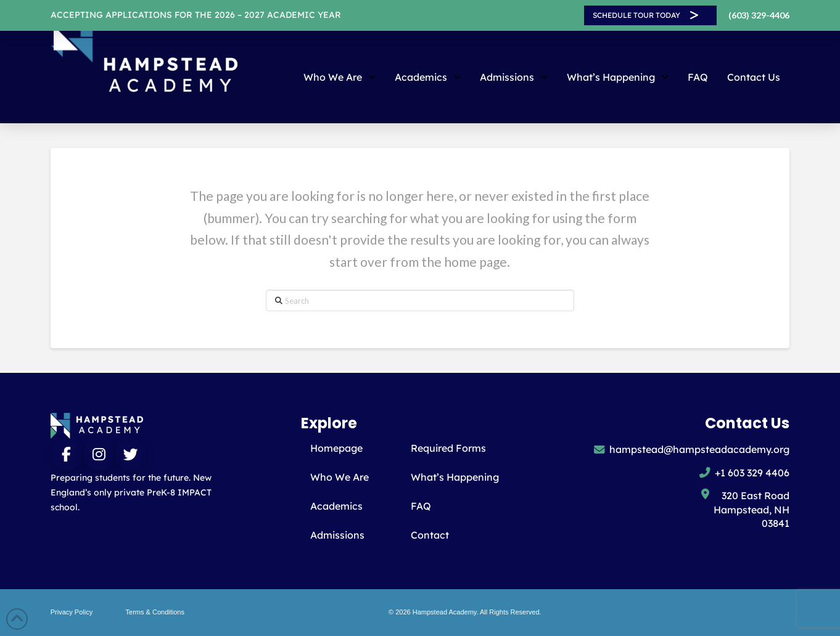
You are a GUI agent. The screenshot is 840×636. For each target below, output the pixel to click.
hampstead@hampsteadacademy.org (699, 449)
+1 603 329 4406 (752, 473)
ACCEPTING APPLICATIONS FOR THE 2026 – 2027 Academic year (196, 15)
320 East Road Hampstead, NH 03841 (751, 509)
